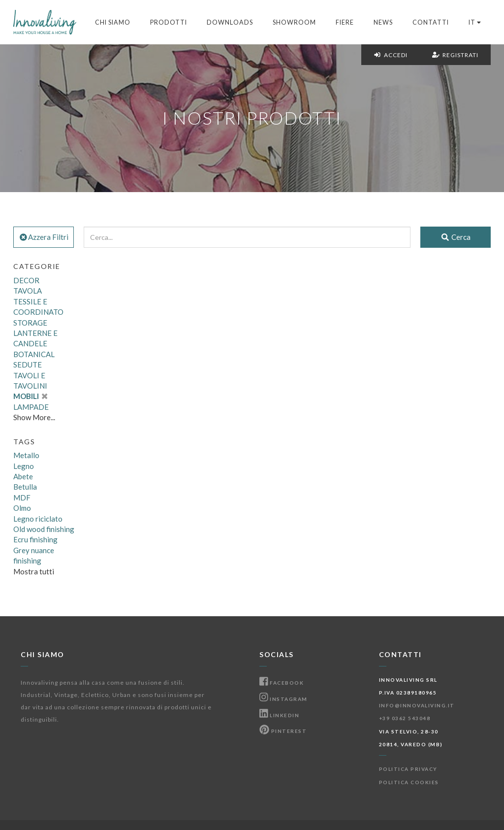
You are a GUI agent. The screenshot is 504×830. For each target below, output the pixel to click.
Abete (23, 476)
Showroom (294, 22)
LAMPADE (31, 407)
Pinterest (283, 731)
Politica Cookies (409, 782)
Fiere (345, 22)
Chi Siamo (113, 22)
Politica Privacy (408, 769)
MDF (22, 498)
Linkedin (279, 715)
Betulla (25, 487)
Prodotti (169, 22)
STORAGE (30, 323)
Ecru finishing (35, 539)
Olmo (22, 508)
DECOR (26, 280)
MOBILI (30, 396)
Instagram (283, 699)
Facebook (282, 683)
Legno (24, 466)
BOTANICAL (34, 354)
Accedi (391, 55)
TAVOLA (28, 291)
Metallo (26, 455)
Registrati (455, 55)
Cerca (456, 237)
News (383, 22)
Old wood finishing (44, 529)
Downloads (230, 22)
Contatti (431, 22)
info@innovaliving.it (417, 705)
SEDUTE (28, 365)
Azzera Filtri (44, 237)
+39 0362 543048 (405, 718)
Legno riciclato (38, 519)
